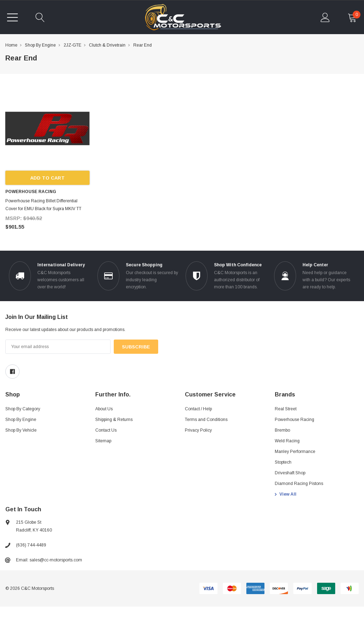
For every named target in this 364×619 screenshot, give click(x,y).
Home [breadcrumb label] (11, 45)
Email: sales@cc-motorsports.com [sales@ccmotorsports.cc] (49, 560)
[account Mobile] (325, 17)
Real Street (286, 409)
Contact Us (106, 430)
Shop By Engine (21, 420)
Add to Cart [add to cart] (47, 178)
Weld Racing (287, 441)
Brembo (282, 430)
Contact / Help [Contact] (198, 409)
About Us (104, 409)
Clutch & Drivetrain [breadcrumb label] (107, 45)
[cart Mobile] (352, 17)
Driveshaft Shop (290, 473)
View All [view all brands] (288, 494)
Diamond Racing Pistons (299, 484)
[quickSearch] (40, 17)
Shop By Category (23, 409)
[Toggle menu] (12, 17)
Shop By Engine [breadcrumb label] (40, 45)
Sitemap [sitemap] (103, 441)
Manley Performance (295, 452)
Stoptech (283, 462)
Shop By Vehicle (21, 430)
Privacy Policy (198, 430)
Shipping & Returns (114, 420)
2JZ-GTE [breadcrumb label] (73, 45)
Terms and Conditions (206, 420)
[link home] (183, 17)
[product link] (47, 129)
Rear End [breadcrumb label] (143, 45)
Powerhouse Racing (295, 420)
